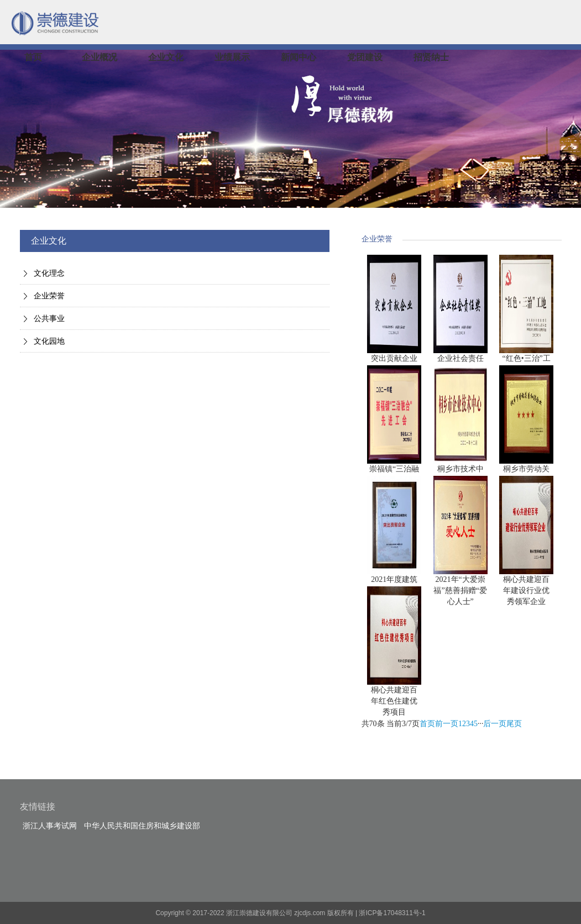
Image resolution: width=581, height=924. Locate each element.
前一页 (447, 724)
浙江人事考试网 (50, 826)
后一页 (495, 724)
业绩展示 (232, 57)
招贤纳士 (431, 57)
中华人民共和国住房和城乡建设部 (142, 826)
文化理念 (49, 273)
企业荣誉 (49, 296)
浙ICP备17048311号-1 (392, 913)
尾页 (514, 724)
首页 (33, 57)
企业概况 (100, 57)
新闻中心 (299, 57)
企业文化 (166, 57)
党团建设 (365, 57)
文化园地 (49, 341)
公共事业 (49, 319)
